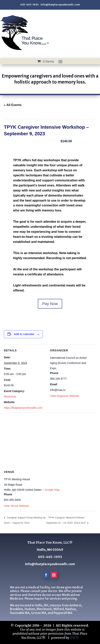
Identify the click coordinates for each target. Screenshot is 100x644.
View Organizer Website (65, 396)
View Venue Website (16, 506)
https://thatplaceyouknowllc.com (23, 408)
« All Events (13, 105)
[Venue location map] (50, 441)
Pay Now (50, 304)
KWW (74, 638)
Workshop (10, 397)
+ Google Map (51, 490)
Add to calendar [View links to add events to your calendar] (24, 334)
